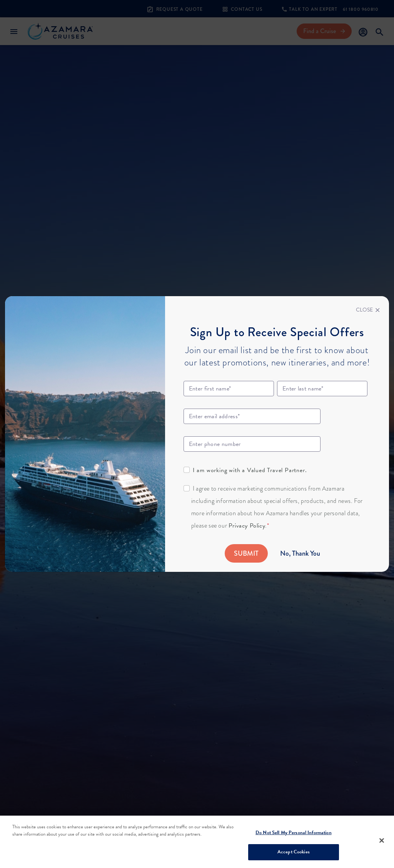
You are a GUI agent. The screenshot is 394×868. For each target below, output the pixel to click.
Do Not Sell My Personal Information (294, 833)
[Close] (368, 310)
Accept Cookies (294, 852)
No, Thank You (300, 553)
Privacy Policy (247, 526)
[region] (197, 842)
